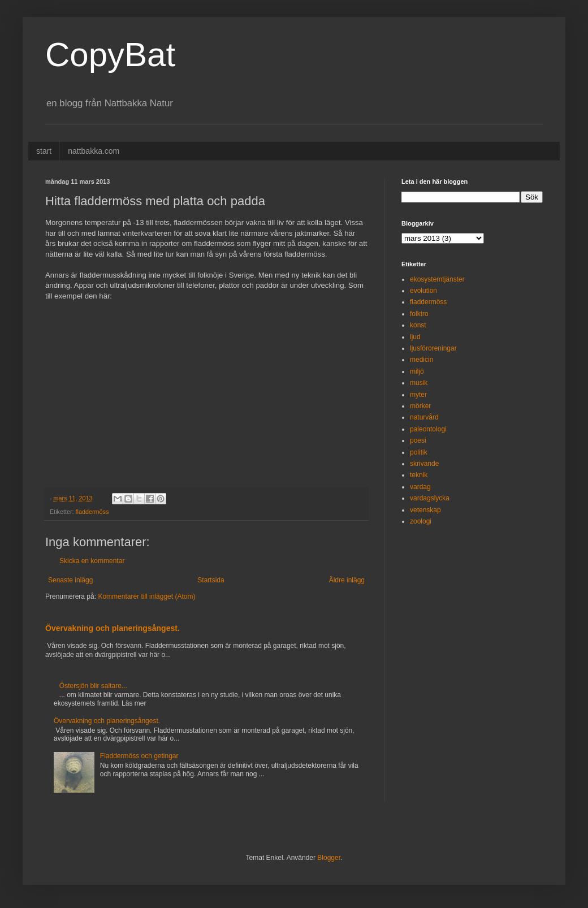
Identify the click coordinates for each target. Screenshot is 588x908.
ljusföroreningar (433, 348)
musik (419, 383)
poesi (418, 440)
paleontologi (428, 429)
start (44, 151)
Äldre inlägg (347, 580)
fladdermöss (92, 512)
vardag (420, 487)
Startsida (211, 580)
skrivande (424, 464)
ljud (415, 337)
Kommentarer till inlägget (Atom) (146, 596)
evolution (423, 291)
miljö (417, 371)
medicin (421, 360)
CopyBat (110, 55)
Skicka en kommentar (92, 561)
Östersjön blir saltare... (93, 686)
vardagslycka (430, 498)
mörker (420, 406)
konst (418, 325)
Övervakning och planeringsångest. (113, 628)
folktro (419, 314)
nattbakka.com (94, 151)
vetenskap (425, 510)
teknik (419, 475)
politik (419, 452)
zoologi (421, 521)
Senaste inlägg (70, 580)
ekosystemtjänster (437, 279)
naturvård (424, 417)
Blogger (329, 858)
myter (418, 395)
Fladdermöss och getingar (139, 756)
